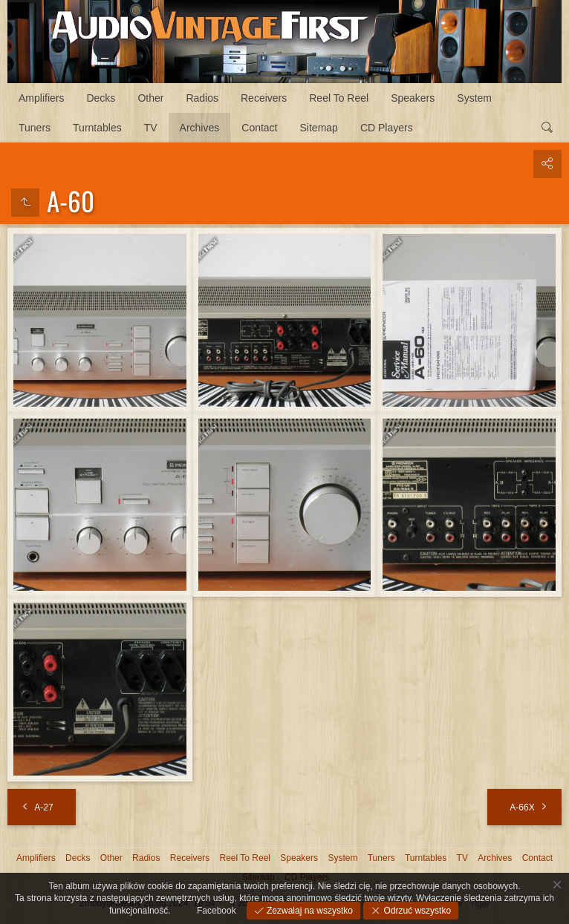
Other (150, 98)
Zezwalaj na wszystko (309, 911)
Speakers (413, 98)
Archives (200, 128)
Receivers (264, 98)
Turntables (97, 128)
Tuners (35, 128)
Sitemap (319, 128)
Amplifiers (41, 98)
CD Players (387, 128)
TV (151, 128)
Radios (202, 98)
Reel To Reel (339, 98)
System (474, 98)
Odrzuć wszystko (416, 911)
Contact (259, 128)
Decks (101, 98)
